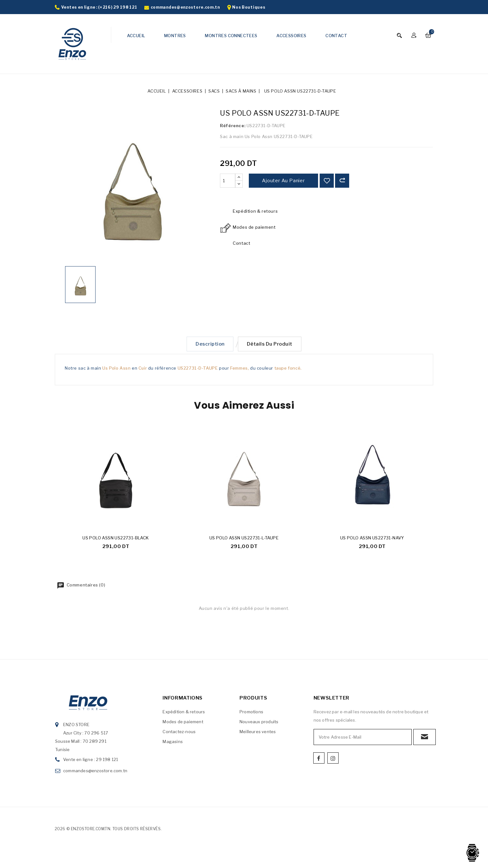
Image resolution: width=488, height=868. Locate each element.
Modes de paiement (183, 723)
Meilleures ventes (258, 733)
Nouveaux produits (259, 723)
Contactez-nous (179, 733)
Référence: (233, 126)
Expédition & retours (184, 713)
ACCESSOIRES (291, 36)
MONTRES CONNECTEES (231, 36)
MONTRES (175, 36)
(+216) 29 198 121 (118, 7)
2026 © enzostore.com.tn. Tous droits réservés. (108, 830)
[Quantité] (228, 181)
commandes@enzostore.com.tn (185, 7)
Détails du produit (271, 345)
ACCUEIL (136, 36)
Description (209, 345)
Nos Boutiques (249, 7)
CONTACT (336, 36)
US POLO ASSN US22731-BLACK (116, 539)
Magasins (173, 743)
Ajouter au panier (283, 181)
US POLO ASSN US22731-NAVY (372, 539)
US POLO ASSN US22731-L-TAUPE (244, 539)
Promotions (251, 713)
